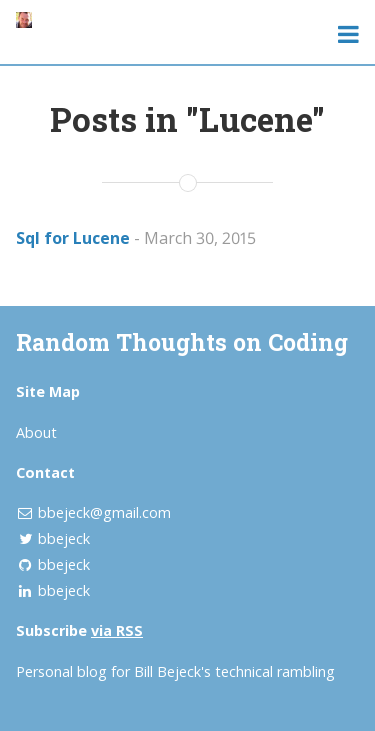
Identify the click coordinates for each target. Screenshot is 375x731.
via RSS (117, 630)
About (36, 432)
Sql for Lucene (73, 238)
